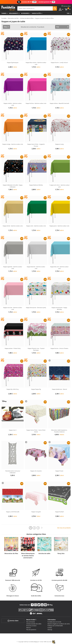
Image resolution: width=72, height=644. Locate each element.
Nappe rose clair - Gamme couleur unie (13, 308)
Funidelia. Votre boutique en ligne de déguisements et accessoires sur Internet (8, 8)
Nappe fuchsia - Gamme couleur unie (36, 103)
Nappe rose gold (36, 512)
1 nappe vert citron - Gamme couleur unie (59, 186)
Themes (4, 13)
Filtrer (6, 27)
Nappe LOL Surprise (36, 471)
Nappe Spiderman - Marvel (59, 389)
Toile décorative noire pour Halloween (13, 472)
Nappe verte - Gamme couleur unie (36, 226)
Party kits (61, 553)
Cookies (50, 628)
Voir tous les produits (64, 528)
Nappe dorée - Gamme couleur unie (13, 226)
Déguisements (14, 13)
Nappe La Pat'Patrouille (13, 512)
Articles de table (44, 553)
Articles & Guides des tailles (34, 624)
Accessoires (25, 13)
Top (68, 13)
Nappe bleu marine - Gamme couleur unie (36, 63)
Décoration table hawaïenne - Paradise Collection (59, 431)
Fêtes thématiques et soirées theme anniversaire (28, 556)
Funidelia (4, 18)
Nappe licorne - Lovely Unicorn (59, 62)
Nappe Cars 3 (13, 430)
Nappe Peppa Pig (36, 389)
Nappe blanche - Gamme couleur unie (36, 268)
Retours (29, 628)
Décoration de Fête (13, 18)
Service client (13, 621)
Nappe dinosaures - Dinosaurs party (36, 308)
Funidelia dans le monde (54, 622)
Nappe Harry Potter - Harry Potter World (36, 431)
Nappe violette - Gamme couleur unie (13, 104)
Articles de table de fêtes (27, 18)
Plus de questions (31, 630)
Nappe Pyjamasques (13, 62)
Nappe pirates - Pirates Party (13, 348)
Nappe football (59, 512)
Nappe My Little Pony (13, 389)
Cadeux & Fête (36, 13)
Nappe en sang (59, 144)
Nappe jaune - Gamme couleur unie (59, 226)
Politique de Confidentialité (55, 626)
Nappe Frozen (59, 471)
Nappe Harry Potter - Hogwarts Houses (36, 145)
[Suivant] (42, 528)
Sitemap (50, 630)
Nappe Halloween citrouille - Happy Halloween (13, 186)
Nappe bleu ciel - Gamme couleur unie (59, 268)
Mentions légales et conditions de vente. (59, 624)
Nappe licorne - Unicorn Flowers (59, 348)
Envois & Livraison (31, 626)
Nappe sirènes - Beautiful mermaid (59, 103)
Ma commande (31, 622)
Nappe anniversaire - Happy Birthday (59, 308)
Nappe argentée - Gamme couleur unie (13, 268)
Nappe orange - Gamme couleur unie (13, 144)
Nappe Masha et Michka (36, 185)
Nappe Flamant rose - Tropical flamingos (36, 349)
